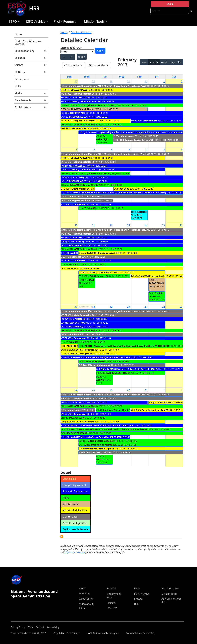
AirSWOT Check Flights (82, 109)
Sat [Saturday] (174, 77)
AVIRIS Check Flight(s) (119, 373)
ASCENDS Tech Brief (139, 213)
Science (30, 66)
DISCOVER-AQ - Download (96, 272)
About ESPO (86, 599)
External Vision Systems (100, 441)
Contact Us (148, 633)
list (180, 62)
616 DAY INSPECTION (95, 452)
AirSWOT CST (103, 459)
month (154, 62)
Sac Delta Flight (102, 138)
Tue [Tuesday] (104, 77)
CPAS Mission (86, 281)
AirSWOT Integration (152, 276)
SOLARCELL (93, 208)
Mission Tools (95, 22)
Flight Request (65, 21)
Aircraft (111, 603)
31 (146, 81)
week (164, 62)
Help (137, 604)
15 (163, 225)
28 (93, 81)
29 (111, 81)
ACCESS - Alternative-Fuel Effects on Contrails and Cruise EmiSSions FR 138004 (125, 346)
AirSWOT (101, 380)
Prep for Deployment (85, 121)
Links (18, 86)
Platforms (30, 73)
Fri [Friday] (157, 77)
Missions (84, 593)
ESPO (13, 22)
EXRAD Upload (79, 128)
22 (163, 307)
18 (93, 307)
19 (111, 307)
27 (76, 81)
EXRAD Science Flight (101, 276)
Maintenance (128, 136)
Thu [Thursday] (139, 77)
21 (146, 307)
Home (18, 34)
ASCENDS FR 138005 (95, 361)
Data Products (30, 101)
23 (181, 307)
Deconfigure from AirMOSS (156, 410)
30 (128, 81)
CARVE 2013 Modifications (100, 253)
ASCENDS (124, 189)
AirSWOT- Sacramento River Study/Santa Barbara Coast (100, 357)
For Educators (30, 108)
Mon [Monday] (87, 77)
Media (30, 94)
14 (146, 225)
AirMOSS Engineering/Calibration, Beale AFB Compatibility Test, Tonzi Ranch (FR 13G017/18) (137, 132)
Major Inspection (83, 94)
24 (76, 390)
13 (128, 225)
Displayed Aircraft (71, 48)
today (82, 57)
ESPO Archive (36, 22)
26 (111, 390)
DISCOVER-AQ (77, 113)
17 (76, 307)
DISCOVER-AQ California (77, 101)
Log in (170, 4)
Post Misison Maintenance (97, 365)
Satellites (112, 608)
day (173, 62)
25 (93, 390)
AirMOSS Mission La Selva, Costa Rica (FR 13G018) (132, 369)
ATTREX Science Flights (86, 124)
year (144, 62)
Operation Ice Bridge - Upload (98, 449)
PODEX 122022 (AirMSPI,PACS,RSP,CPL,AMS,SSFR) (97, 105)
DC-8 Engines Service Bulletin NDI (137, 140)
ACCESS (79, 98)
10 (76, 225)
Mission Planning (30, 52)
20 (128, 307)
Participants (22, 79)
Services (111, 588)
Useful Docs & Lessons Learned (28, 43)
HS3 (34, 8)
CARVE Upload (164, 402)
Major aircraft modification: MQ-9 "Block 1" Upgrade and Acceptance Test (107, 86)
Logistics (30, 59)
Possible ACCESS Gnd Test (156, 296)
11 (93, 225)
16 (181, 225)
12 (111, 225)
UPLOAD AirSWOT (80, 90)
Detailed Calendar (81, 32)
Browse (138, 599)
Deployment (151, 121)
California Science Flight (116, 410)
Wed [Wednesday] (122, 77)
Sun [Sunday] (69, 77)
